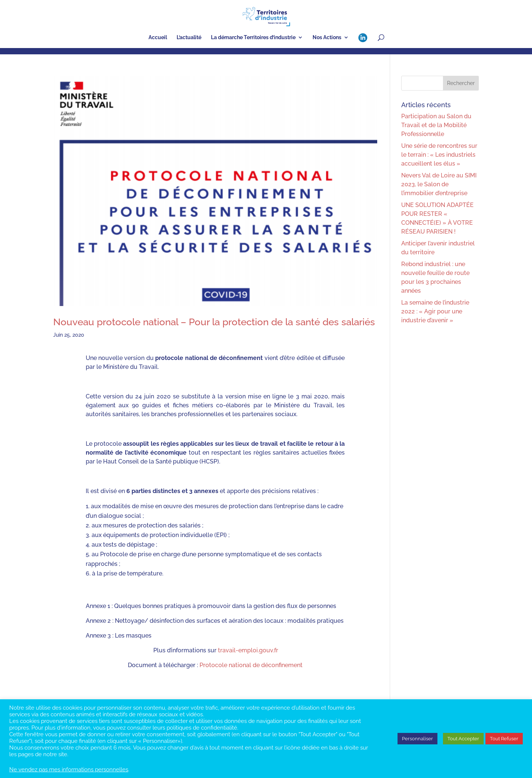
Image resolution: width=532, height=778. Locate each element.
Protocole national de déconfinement (251, 665)
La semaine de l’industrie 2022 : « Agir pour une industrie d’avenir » (435, 311)
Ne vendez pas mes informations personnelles (69, 769)
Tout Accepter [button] (463, 739)
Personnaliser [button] (417, 739)
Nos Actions (327, 38)
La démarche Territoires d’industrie (253, 38)
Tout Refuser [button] (504, 739)
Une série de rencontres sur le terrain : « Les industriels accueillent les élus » (439, 155)
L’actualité (189, 38)
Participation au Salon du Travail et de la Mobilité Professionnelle (436, 125)
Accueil (158, 38)
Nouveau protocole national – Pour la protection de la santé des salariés (214, 322)
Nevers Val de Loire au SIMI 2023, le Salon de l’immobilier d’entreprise (439, 184)
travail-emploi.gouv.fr (248, 650)
